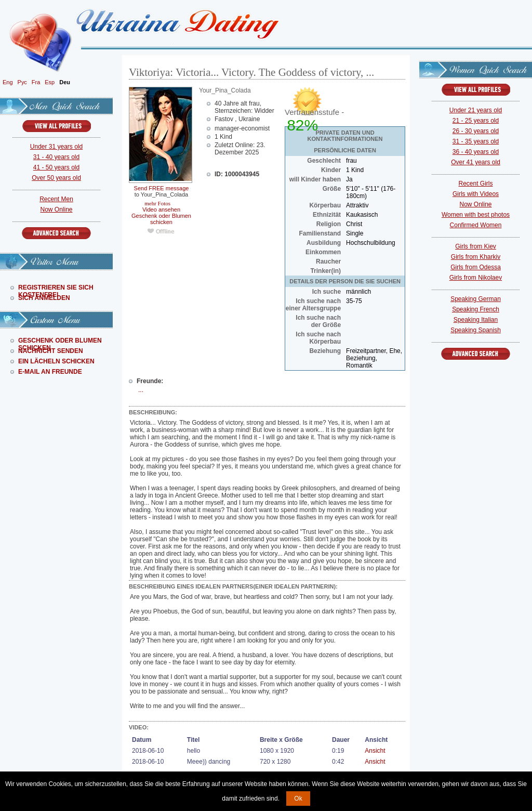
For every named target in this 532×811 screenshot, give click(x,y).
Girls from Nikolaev (476, 278)
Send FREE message (162, 188)
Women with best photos (476, 215)
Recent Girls (475, 184)
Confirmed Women (476, 225)
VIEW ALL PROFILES (57, 126)
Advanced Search (56, 233)
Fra (36, 82)
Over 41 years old (476, 162)
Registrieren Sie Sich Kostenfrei (56, 287)
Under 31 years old (56, 147)
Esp (50, 82)
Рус (22, 82)
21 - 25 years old (476, 121)
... (141, 390)
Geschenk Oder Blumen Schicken (60, 341)
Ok (298, 799)
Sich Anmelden (44, 298)
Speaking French (476, 309)
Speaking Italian (476, 320)
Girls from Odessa (476, 267)
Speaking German (476, 299)
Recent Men (56, 199)
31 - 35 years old (476, 141)
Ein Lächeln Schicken (56, 361)
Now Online (56, 210)
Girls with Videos (476, 194)
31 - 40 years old (56, 157)
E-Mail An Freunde (50, 372)
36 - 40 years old (476, 152)
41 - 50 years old (56, 167)
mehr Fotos (157, 203)
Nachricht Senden (51, 351)
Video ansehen (161, 210)
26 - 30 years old (476, 131)
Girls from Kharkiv (476, 257)
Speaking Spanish (476, 330)
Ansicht (375, 751)
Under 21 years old (476, 110)
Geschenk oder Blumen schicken (161, 219)
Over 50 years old (56, 178)
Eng (8, 82)
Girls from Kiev (476, 246)
